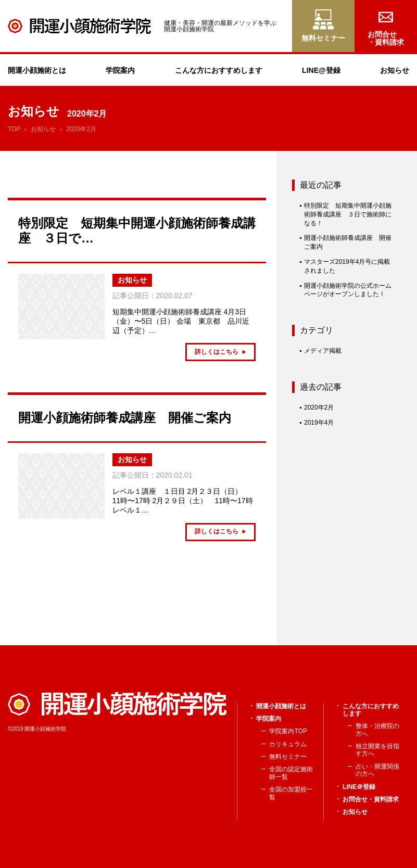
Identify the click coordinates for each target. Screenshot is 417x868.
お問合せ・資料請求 (371, 799)
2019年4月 (319, 423)
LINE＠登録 (359, 787)
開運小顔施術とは (37, 70)
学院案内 (120, 70)
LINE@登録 (321, 70)
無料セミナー (288, 757)
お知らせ (395, 70)
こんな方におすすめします (219, 70)
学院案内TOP (288, 731)
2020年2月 (319, 407)
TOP (14, 129)
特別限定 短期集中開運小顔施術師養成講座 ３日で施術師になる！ (348, 214)
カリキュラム (288, 744)
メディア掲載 (323, 351)
